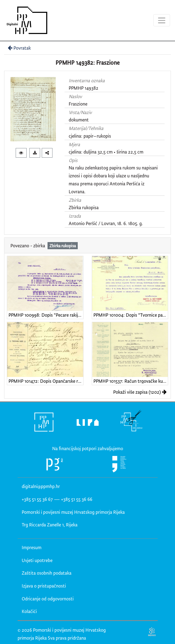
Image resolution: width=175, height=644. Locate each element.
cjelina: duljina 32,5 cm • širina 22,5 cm (106, 152)
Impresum (32, 547)
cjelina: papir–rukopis (90, 136)
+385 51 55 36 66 (77, 499)
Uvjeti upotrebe (37, 560)
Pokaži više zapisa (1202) (140, 392)
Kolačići (29, 611)
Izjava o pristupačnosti (44, 586)
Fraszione (78, 104)
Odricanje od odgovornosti (48, 599)
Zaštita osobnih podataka (47, 573)
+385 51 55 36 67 (37, 499)
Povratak (19, 48)
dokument (79, 120)
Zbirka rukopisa (84, 207)
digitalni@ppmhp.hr (41, 486)
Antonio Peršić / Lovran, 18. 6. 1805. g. (106, 223)
